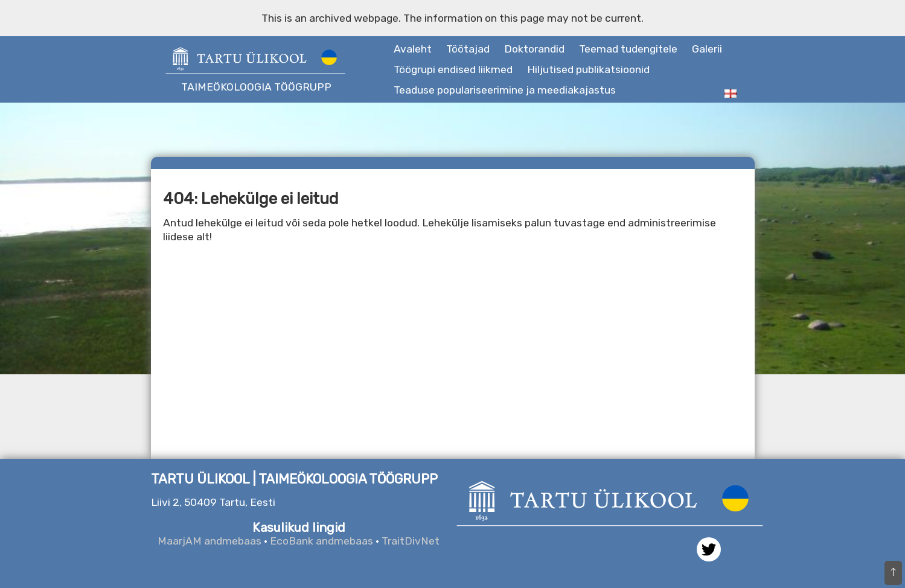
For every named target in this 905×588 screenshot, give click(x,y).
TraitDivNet (411, 541)
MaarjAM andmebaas (209, 541)
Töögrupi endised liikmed (453, 69)
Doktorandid (534, 49)
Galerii (707, 49)
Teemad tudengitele (628, 49)
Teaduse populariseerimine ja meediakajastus (505, 90)
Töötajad (468, 49)
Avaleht (413, 49)
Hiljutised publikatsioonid (588, 69)
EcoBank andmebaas (321, 541)
